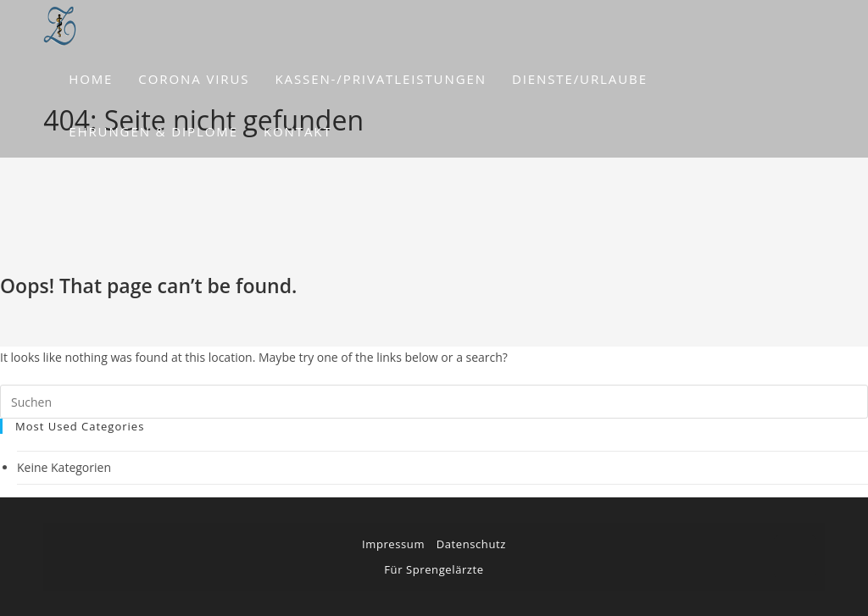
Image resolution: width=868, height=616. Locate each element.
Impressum (393, 544)
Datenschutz (471, 544)
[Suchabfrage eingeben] (434, 402)
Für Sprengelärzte (434, 569)
